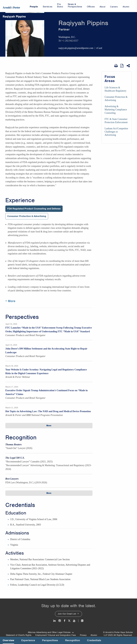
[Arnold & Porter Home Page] (11, 6)
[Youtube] (74, 621)
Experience (20, 200)
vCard (99, 48)
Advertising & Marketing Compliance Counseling (116, 110)
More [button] (49, 426)
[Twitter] (69, 621)
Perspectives (22, 317)
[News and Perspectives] (81, 621)
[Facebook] (65, 621)
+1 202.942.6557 (70, 41)
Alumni (94, 635)
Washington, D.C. (67, 37)
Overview (8, 640)
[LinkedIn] (55, 621)
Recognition (21, 438)
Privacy (83, 635)
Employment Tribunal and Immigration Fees (56, 635)
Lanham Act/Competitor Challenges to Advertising (116, 132)
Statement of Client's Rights (19, 635)
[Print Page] (116, 66)
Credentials (20, 505)
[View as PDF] (122, 66)
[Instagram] (60, 621)
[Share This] (128, 66)
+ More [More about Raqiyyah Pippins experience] (10, 301)
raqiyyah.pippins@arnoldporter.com (76, 48)
